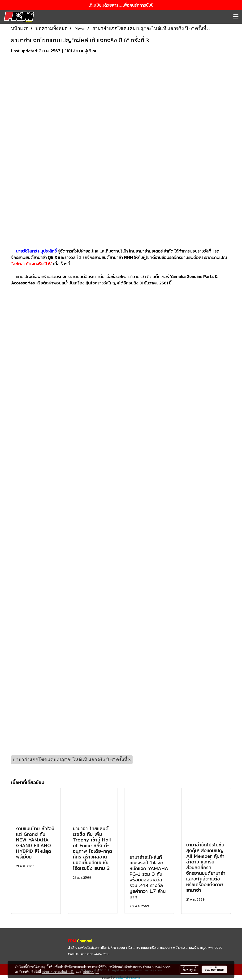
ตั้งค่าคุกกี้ (189, 969)
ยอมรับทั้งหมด (214, 969)
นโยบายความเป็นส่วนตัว (58, 972)
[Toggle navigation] (236, 17)
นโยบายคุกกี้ (91, 972)
